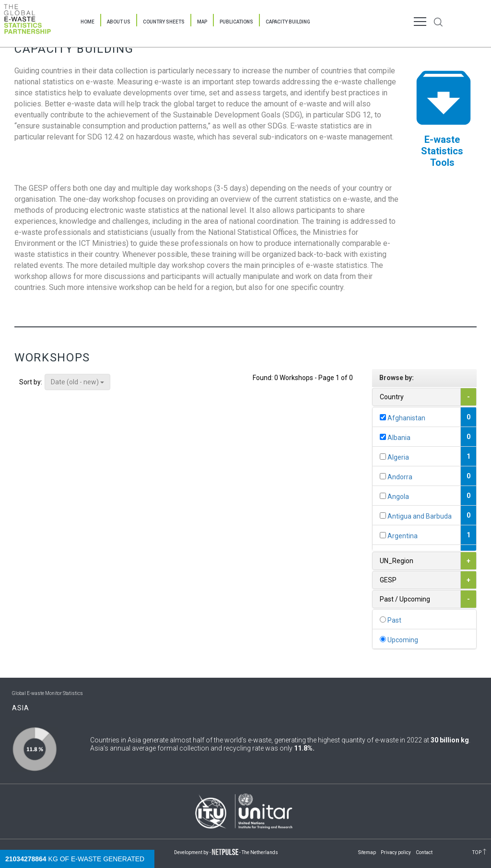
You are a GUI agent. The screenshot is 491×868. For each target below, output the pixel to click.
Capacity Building (288, 22)
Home (88, 22)
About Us (119, 22)
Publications (236, 22)
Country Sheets (164, 22)
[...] (383, 417)
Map (202, 22)
